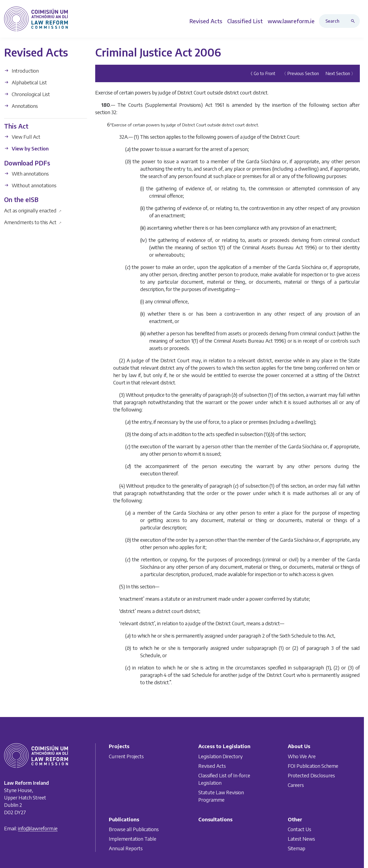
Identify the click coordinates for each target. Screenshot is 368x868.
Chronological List (27, 94)
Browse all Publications (134, 829)
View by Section (26, 148)
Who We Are (302, 756)
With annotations (26, 174)
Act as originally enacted (33, 210)
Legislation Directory (221, 756)
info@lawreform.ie (38, 828)
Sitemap (297, 848)
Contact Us (300, 829)
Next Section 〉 (340, 73)
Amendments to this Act (33, 222)
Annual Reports (126, 848)
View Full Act (22, 137)
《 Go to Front (262, 73)
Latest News (301, 839)
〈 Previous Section (300, 73)
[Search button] (354, 21)
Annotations (21, 106)
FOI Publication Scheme (313, 765)
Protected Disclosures (311, 775)
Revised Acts (212, 765)
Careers (296, 785)
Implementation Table (133, 839)
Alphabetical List (26, 82)
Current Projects (126, 756)
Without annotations (30, 185)
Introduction (21, 71)
